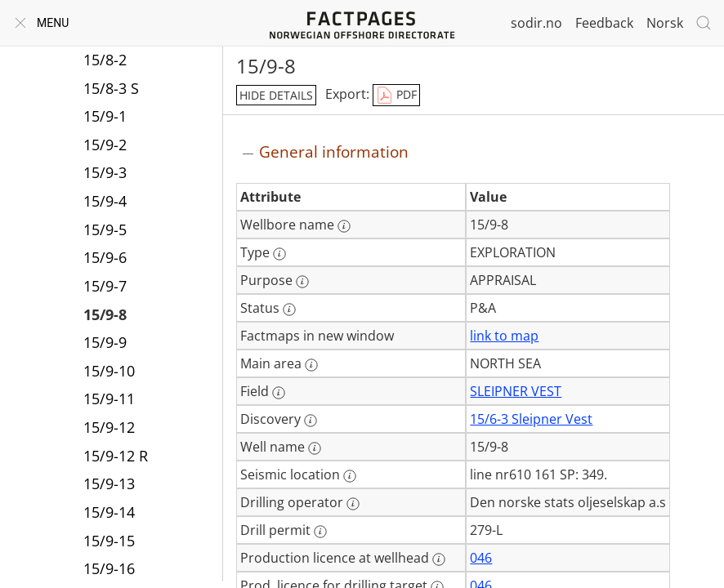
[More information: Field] (279, 393)
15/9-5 (105, 229)
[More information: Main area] (311, 365)
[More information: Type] (279, 254)
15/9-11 (109, 399)
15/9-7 (105, 286)
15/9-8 (105, 314)
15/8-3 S (111, 88)
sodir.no (536, 23)
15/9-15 (109, 541)
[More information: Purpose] (302, 282)
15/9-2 (105, 145)
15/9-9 (105, 342)
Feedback (604, 23)
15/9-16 (109, 568)
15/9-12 (109, 427)
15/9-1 (105, 116)
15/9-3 (105, 172)
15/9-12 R (116, 456)
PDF (396, 96)
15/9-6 (105, 257)
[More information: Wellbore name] (344, 226)
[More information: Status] (289, 310)
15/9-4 (105, 201)
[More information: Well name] (315, 448)
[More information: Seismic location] (350, 476)
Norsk (665, 23)
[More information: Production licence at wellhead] (439, 559)
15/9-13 (109, 483)
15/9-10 (109, 371)
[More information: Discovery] (311, 421)
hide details (276, 95)
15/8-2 (105, 60)
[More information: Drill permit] (320, 532)
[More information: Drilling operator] (353, 504)
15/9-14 (109, 512)
